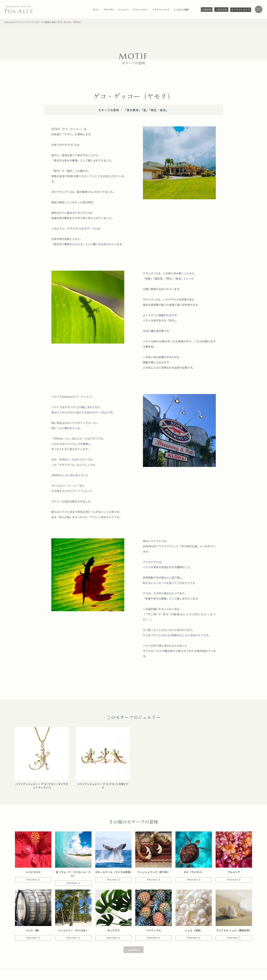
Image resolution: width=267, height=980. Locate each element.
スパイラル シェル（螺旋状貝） (234, 930)
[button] (133, 950)
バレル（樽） (33, 930)
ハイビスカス (33, 872)
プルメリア (234, 872)
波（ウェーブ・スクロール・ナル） (73, 874)
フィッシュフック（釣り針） (153, 872)
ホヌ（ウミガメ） (194, 872)
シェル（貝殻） (194, 930)
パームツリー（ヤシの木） (73, 930)
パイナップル (154, 930)
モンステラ (113, 930)
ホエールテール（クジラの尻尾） (113, 874)
